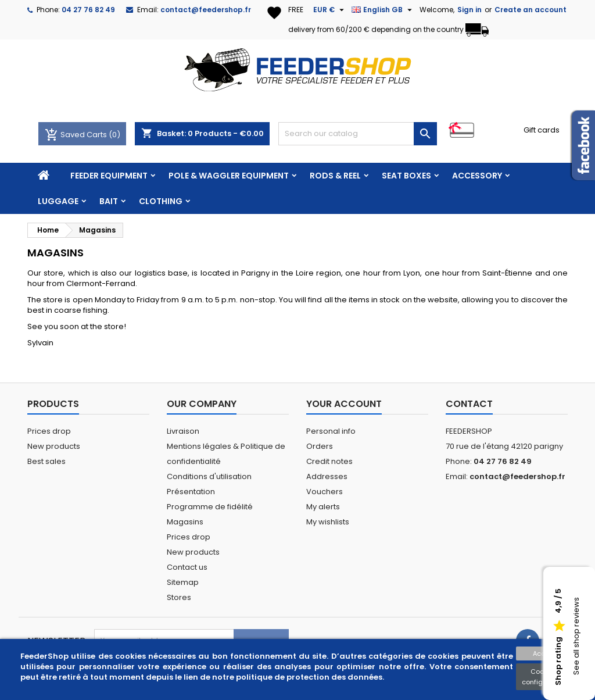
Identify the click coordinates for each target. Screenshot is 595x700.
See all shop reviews (576, 637)
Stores (179, 597)
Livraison (183, 431)
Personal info (331, 431)
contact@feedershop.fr (206, 10)
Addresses (327, 476)
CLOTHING (161, 201)
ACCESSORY (477, 176)
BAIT (109, 201)
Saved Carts (77, 135)
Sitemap (183, 582)
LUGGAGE (58, 201)
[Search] (358, 134)
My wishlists (328, 522)
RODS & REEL (335, 176)
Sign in (469, 10)
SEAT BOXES (406, 176)
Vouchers (325, 492)
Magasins (185, 522)
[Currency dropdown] (330, 10)
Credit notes (329, 461)
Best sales (46, 461)
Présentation (191, 492)
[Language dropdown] (383, 10)
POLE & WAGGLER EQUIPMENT (229, 176)
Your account (344, 404)
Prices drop (49, 431)
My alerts (323, 507)
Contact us (187, 567)
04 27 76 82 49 (88, 10)
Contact (469, 404)
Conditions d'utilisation (209, 476)
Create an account (531, 10)
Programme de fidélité (210, 507)
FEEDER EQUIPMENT (109, 176)
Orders (320, 446)
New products (54, 446)
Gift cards (542, 130)
